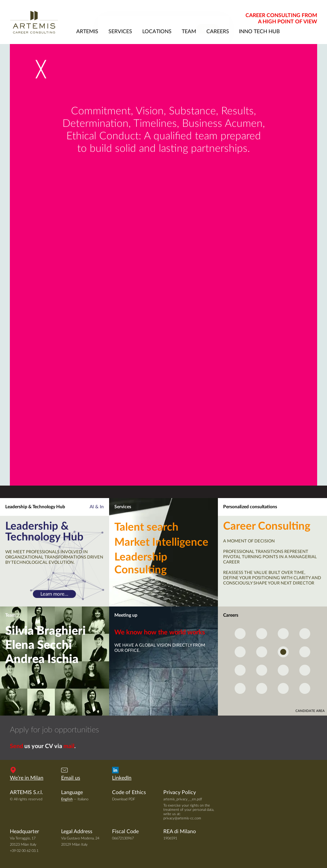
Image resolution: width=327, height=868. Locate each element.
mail (69, 746)
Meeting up (126, 615)
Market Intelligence (161, 542)
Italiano (83, 799)
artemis (87, 32)
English (67, 799)
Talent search (146, 527)
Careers (231, 615)
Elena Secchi (39, 645)
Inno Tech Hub (259, 32)
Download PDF (124, 799)
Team (11, 615)
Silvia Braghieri (46, 631)
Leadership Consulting (141, 564)
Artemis (41, 22)
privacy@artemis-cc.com (182, 818)
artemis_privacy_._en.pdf (183, 799)
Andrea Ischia (42, 659)
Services (123, 507)
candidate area (310, 711)
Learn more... (54, 594)
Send (16, 746)
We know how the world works (160, 632)
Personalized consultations (250, 507)
